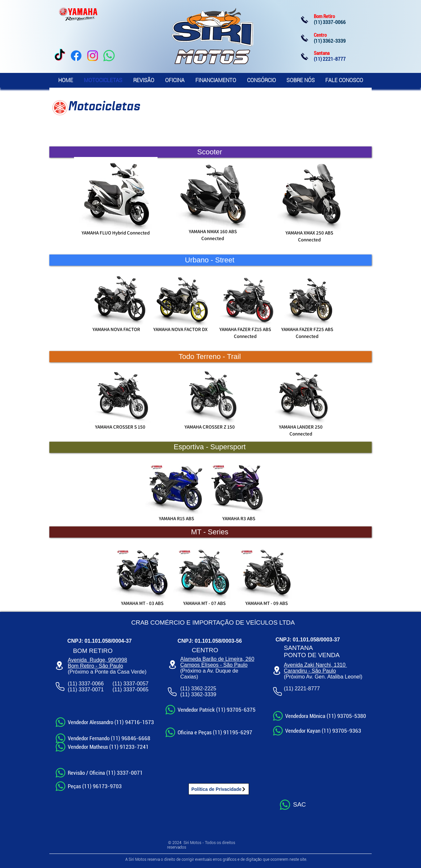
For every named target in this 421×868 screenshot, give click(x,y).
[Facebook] (76, 56)
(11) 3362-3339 (198, 694)
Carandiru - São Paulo (310, 671)
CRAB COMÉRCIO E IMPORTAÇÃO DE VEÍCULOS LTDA (213, 623)
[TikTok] (60, 56)
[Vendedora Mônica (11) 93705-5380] (320, 716)
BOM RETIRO (93, 651)
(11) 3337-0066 (86, 684)
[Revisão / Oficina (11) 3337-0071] (99, 773)
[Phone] (60, 686)
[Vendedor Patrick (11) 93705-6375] (210, 710)
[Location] (59, 666)
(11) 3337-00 (128, 690)
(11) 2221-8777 (302, 689)
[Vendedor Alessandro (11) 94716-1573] (105, 722)
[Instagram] (93, 56)
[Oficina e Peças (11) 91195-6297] (208, 732)
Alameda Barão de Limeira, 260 (217, 659)
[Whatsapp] (285, 805)
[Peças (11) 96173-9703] (89, 786)
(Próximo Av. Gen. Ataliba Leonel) (323, 677)
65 (146, 690)
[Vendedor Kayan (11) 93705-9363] (320, 731)
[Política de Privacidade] (219, 789)
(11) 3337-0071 (86, 690)
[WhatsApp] (109, 56)
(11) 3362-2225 (198, 689)
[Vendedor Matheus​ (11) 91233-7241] (103, 747)
